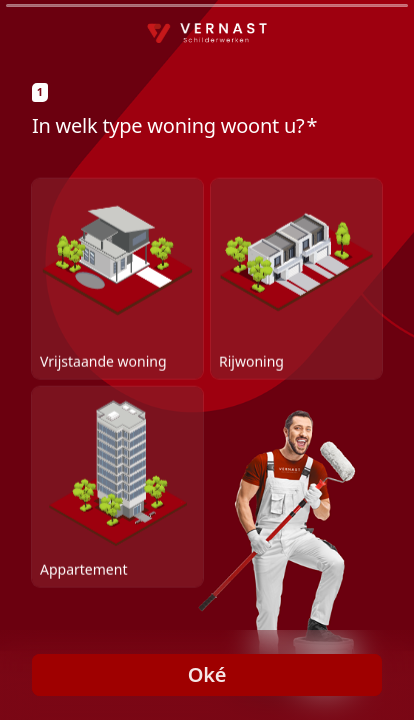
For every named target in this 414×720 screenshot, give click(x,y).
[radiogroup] (207, 382)
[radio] (117, 278)
